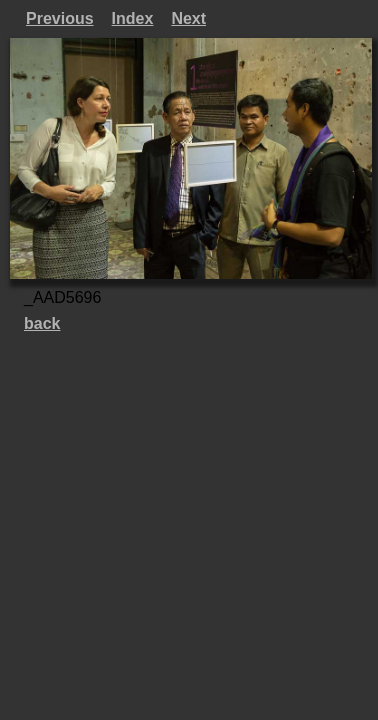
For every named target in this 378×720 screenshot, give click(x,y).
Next (188, 18)
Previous (60, 18)
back (42, 323)
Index (133, 18)
